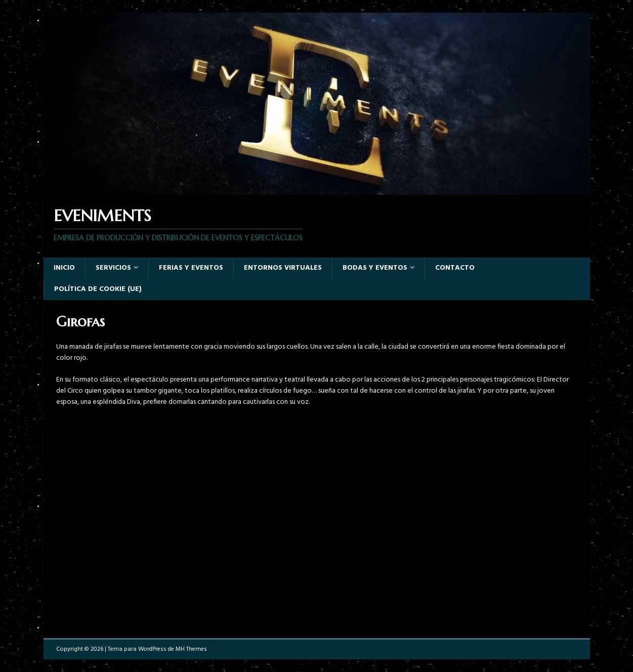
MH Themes (191, 649)
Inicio (64, 268)
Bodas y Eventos (375, 268)
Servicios (113, 268)
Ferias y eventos (191, 268)
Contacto (455, 268)
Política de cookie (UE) (98, 289)
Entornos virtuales (283, 268)
